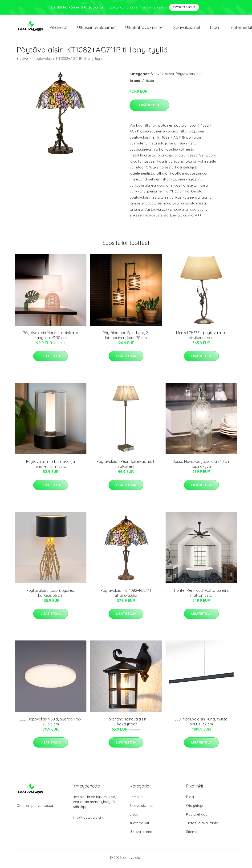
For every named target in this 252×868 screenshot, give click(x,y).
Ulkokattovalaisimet (144, 29)
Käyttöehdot (196, 817)
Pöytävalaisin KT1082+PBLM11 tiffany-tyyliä (126, 595)
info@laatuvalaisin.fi (89, 820)
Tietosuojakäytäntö (202, 825)
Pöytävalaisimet (189, 76)
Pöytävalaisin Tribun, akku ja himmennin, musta (51, 466)
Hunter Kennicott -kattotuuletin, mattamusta (201, 595)
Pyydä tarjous (184, 7)
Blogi (215, 29)
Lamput (136, 799)
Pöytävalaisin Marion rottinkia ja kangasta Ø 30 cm (51, 338)
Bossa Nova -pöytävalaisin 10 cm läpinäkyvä (201, 466)
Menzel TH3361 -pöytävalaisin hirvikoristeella (201, 338)
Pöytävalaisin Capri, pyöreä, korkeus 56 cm (51, 595)
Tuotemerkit (139, 825)
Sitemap (193, 834)
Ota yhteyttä (196, 808)
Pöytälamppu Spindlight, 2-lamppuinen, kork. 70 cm (126, 338)
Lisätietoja (149, 108)
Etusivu (22, 61)
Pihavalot (59, 29)
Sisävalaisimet (187, 29)
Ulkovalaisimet (141, 834)
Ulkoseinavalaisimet (96, 29)
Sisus (134, 817)
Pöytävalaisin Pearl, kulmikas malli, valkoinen (126, 466)
